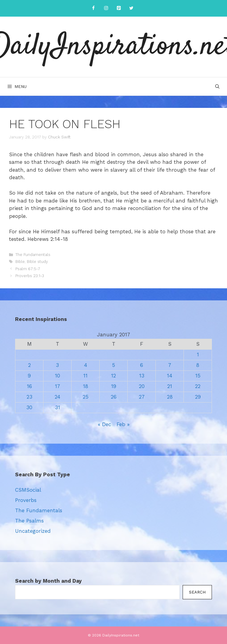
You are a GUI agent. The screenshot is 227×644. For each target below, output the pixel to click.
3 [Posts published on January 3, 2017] (57, 365)
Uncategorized (33, 531)
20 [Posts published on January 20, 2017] (142, 386)
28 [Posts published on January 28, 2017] (170, 397)
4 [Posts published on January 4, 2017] (86, 365)
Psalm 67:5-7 (28, 269)
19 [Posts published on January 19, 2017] (114, 386)
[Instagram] (106, 8)
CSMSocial (28, 490)
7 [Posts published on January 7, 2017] (170, 365)
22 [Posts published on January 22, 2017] (198, 386)
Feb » (123, 424)
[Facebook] (93, 8)
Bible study (37, 262)
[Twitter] (131, 8)
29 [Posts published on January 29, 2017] (198, 397)
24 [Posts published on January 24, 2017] (58, 397)
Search (197, 592)
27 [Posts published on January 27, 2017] (142, 397)
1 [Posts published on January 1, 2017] (198, 354)
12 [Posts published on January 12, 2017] (113, 376)
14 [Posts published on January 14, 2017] (170, 376)
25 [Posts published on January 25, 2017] (86, 397)
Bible (20, 262)
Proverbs (26, 500)
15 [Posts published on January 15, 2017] (198, 376)
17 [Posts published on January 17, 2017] (58, 386)
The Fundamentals (33, 255)
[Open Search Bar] (217, 86)
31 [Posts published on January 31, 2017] (58, 407)
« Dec (104, 424)
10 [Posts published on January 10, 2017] (58, 376)
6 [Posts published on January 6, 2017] (142, 365)
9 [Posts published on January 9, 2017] (29, 376)
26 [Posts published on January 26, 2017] (114, 397)
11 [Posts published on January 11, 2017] (85, 376)
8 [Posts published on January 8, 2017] (198, 365)
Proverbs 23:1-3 (30, 276)
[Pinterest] (119, 8)
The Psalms (29, 521)
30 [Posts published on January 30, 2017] (29, 407)
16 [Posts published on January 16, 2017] (29, 386)
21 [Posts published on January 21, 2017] (170, 386)
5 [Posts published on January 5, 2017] (113, 365)
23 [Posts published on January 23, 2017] (29, 397)
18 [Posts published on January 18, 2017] (86, 386)
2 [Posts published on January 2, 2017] (29, 365)
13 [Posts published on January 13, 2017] (142, 376)
